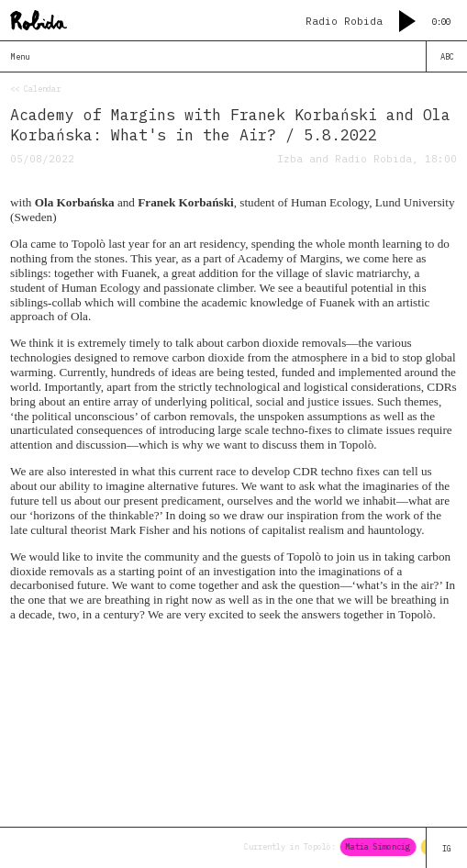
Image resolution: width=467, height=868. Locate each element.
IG (447, 848)
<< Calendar (35, 89)
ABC (447, 56)
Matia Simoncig (381, 846)
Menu (20, 56)
